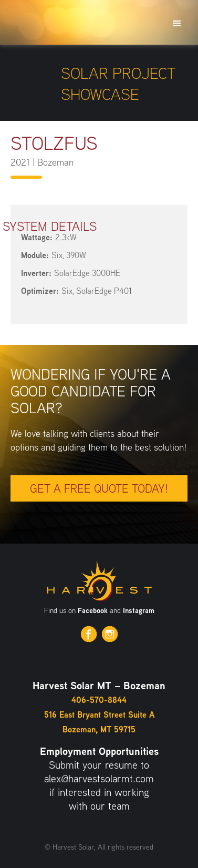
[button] (177, 22)
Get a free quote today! (99, 488)
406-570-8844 (99, 700)
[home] (55, 5)
